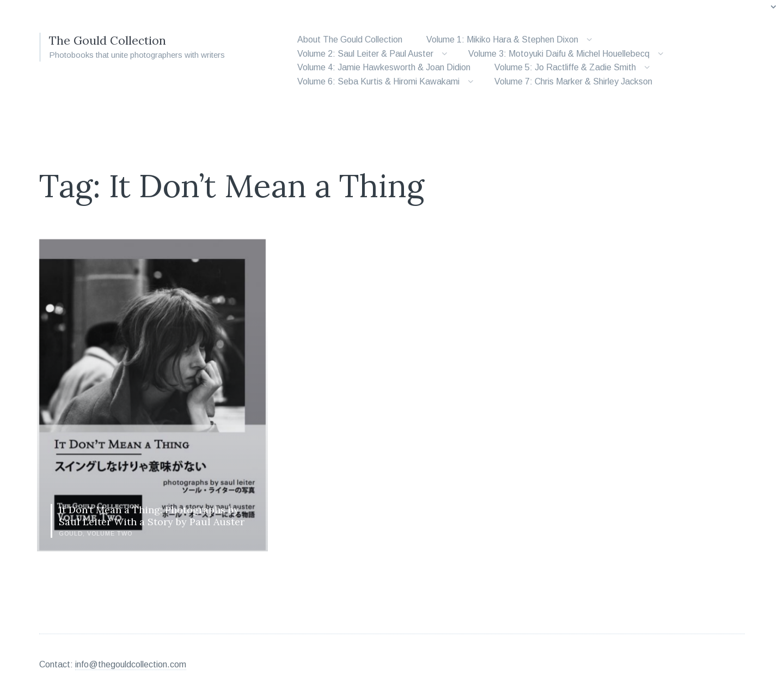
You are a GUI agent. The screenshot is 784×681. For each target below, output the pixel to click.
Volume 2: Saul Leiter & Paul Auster (365, 54)
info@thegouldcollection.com (131, 650)
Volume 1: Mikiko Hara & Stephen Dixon (502, 39)
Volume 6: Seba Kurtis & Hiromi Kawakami (378, 81)
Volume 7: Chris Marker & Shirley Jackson (573, 81)
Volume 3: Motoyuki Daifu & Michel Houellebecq (559, 54)
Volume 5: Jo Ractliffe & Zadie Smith (565, 67)
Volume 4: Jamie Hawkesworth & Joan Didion (384, 67)
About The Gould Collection (350, 39)
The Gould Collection (113, 40)
